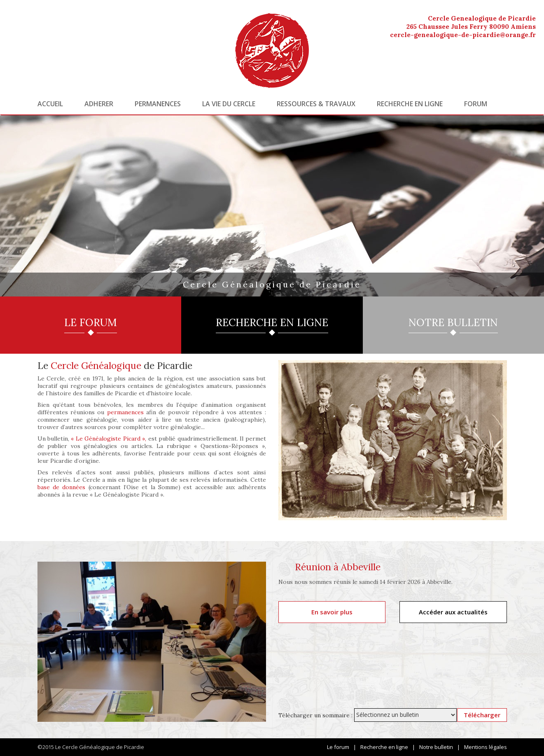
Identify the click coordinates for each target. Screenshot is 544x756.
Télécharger (482, 715)
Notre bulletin (436, 747)
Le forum (338, 747)
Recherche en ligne (410, 104)
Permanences (158, 104)
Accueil (50, 104)
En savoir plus (332, 612)
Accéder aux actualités (453, 612)
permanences (125, 412)
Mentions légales (486, 747)
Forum (476, 104)
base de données (62, 487)
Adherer (99, 104)
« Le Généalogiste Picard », (109, 439)
